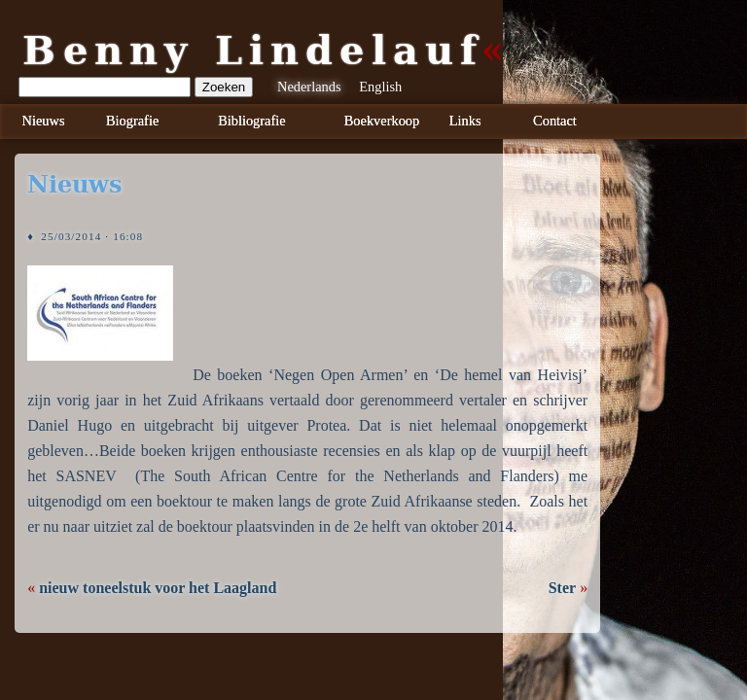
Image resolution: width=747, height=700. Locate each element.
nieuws (74, 185)
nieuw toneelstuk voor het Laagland (158, 588)
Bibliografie (252, 121)
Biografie (132, 121)
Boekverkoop (382, 121)
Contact (555, 121)
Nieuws (44, 121)
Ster (562, 588)
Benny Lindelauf (253, 51)
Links (465, 121)
